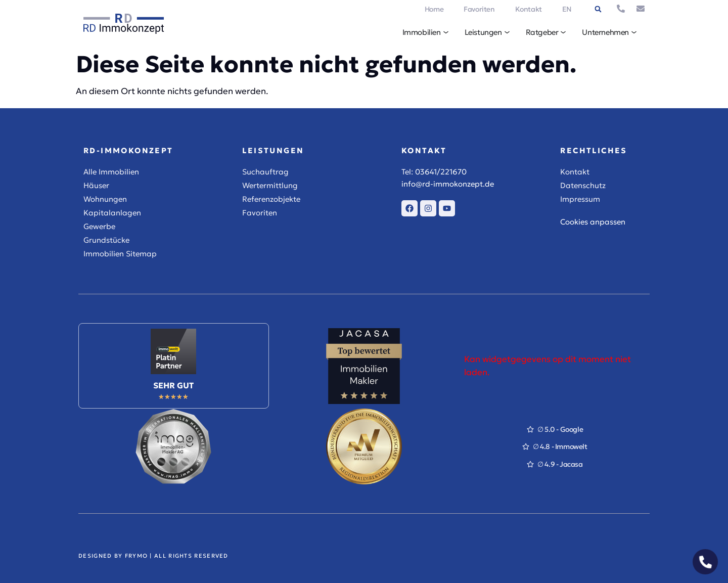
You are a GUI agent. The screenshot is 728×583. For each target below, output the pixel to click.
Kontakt (529, 9)
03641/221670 (441, 172)
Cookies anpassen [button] (593, 222)
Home (434, 9)
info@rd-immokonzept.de (448, 184)
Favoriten (479, 9)
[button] (598, 9)
